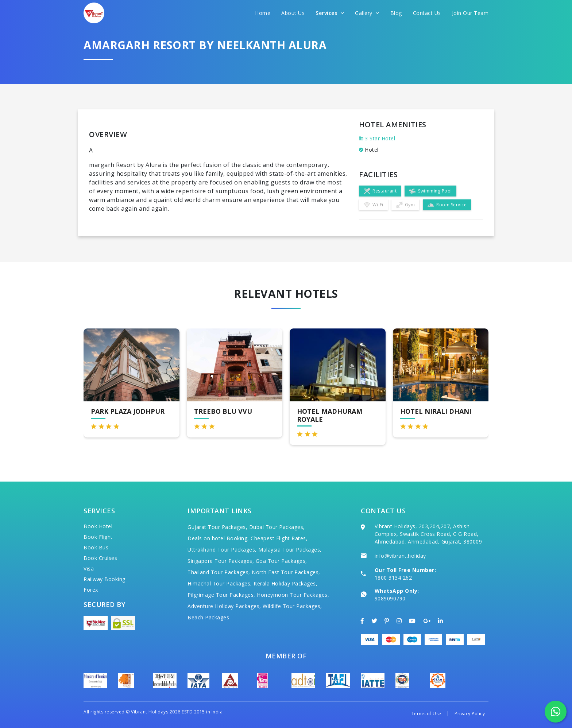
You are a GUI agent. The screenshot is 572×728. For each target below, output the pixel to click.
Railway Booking (105, 579)
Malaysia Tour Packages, (290, 550)
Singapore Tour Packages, (221, 561)
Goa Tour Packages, (281, 561)
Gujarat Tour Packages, (217, 527)
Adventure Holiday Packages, (224, 606)
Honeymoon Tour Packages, (293, 595)
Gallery (367, 13)
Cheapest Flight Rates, (279, 538)
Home (263, 13)
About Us (293, 13)
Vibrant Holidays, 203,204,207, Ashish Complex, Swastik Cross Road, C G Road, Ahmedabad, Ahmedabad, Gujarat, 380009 (428, 534)
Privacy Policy (470, 714)
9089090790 (390, 598)
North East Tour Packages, (286, 572)
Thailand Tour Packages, (219, 572)
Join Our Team (470, 13)
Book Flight (98, 537)
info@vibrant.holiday (400, 556)
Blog (396, 13)
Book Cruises (100, 558)
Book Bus (96, 547)
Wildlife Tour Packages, (292, 606)
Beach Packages (208, 617)
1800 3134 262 (393, 578)
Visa (89, 569)
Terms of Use (426, 714)
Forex (91, 590)
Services (330, 13)
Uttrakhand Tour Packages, (222, 550)
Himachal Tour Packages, (220, 583)
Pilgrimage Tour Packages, (221, 595)
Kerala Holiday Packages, (285, 583)
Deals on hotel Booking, (218, 538)
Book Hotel (98, 526)
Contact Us (427, 13)
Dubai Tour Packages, (277, 527)
